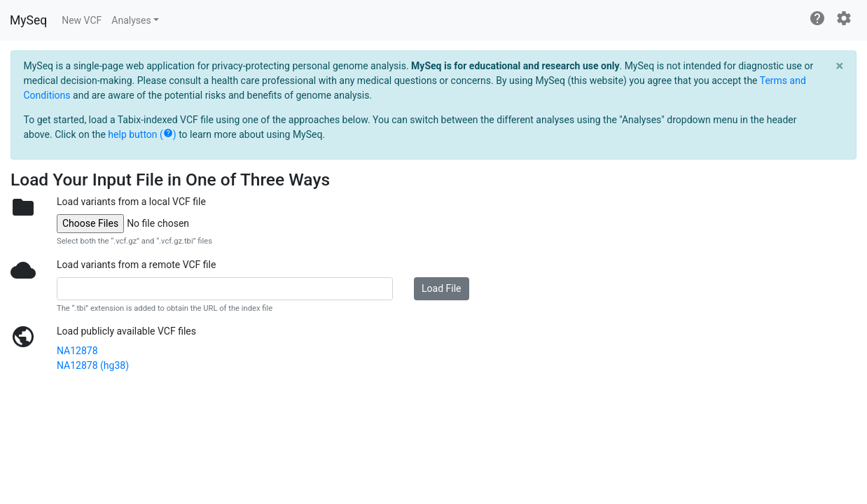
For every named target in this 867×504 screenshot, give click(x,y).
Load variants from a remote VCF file (136, 265)
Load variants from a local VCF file (131, 202)
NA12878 (77, 351)
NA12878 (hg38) (93, 365)
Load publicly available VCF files (126, 331)
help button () (142, 134)
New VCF (82, 20)
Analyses (131, 20)
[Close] (840, 66)
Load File (441, 288)
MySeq (28, 20)
